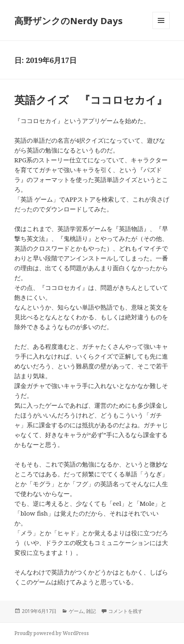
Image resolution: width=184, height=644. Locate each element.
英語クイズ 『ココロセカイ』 (91, 100)
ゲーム (76, 611)
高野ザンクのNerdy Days (68, 20)
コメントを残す (125, 611)
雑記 (91, 611)
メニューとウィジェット (161, 29)
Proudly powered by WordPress (52, 633)
